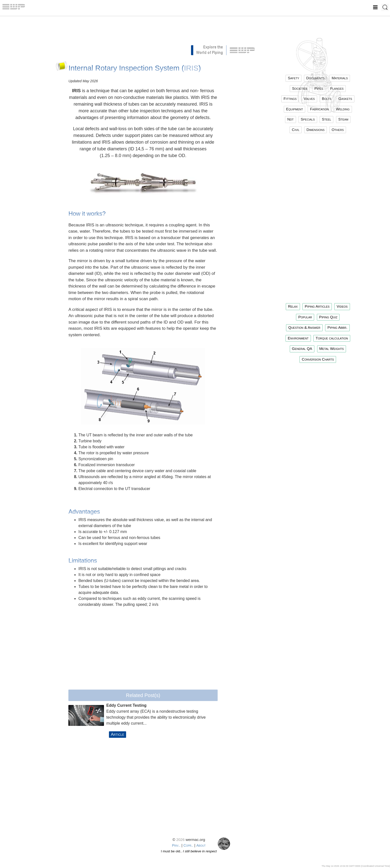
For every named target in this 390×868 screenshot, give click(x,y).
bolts (327, 99)
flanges (337, 88)
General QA (302, 349)
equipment (294, 109)
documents (315, 78)
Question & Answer (304, 327)
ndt (291, 119)
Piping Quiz (328, 317)
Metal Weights (332, 349)
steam (343, 119)
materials (340, 78)
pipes (319, 88)
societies (300, 88)
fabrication (319, 109)
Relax (293, 306)
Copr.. (189, 845)
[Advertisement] (143, 32)
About (201, 845)
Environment (298, 338)
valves (309, 99)
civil (295, 130)
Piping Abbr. (337, 327)
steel (327, 119)
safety (293, 78)
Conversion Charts (318, 359)
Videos (342, 306)
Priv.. (176, 845)
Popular (305, 317)
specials (308, 119)
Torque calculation (332, 338)
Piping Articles (317, 306)
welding (343, 109)
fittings (290, 99)
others (338, 130)
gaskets (345, 99)
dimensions (316, 130)
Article (118, 734)
